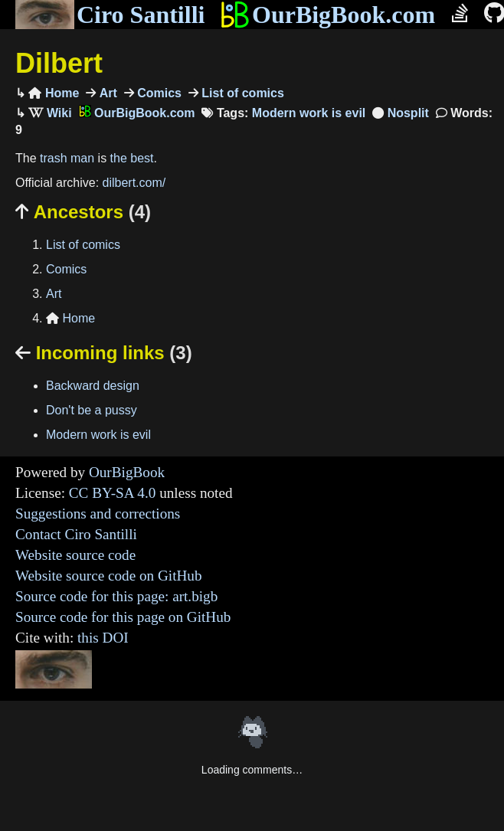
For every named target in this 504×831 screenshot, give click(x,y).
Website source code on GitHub (109, 576)
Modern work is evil (309, 113)
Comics (158, 93)
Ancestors (83, 212)
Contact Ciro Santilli (76, 534)
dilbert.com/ (134, 183)
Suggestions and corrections (98, 514)
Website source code (75, 555)
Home (54, 93)
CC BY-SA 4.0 (113, 493)
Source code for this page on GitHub (123, 617)
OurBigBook (127, 472)
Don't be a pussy (92, 410)
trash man (67, 158)
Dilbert (59, 63)
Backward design (93, 386)
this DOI (103, 638)
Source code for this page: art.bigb (116, 596)
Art (106, 93)
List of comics (241, 93)
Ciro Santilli (110, 15)
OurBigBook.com (327, 15)
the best (132, 158)
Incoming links (104, 353)
